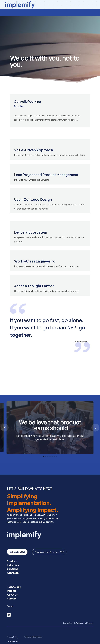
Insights (12, 584)
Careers (12, 592)
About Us (12, 588)
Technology (14, 580)
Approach (13, 566)
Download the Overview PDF (49, 545)
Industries (13, 558)
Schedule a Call (17, 545)
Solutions (12, 562)
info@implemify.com (84, 616)
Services (12, 554)
